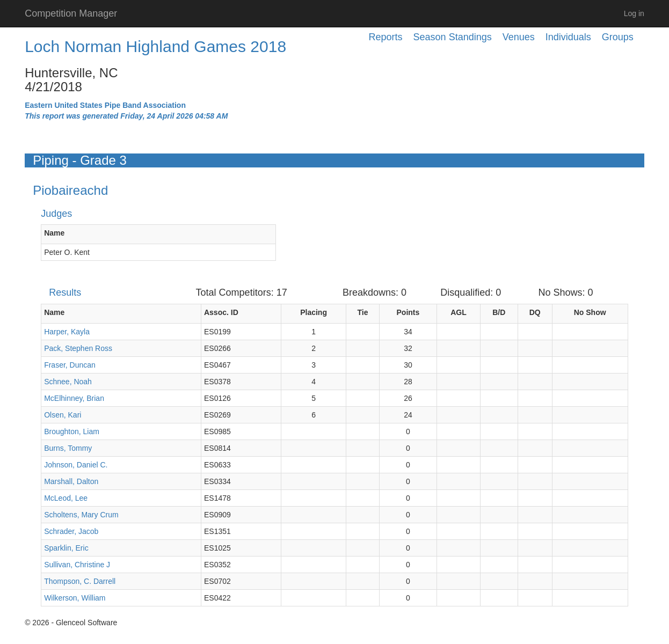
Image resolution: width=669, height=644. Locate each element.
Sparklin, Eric (66, 548)
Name (54, 233)
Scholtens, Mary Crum (81, 515)
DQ (535, 312)
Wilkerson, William (75, 598)
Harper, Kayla (67, 332)
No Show (590, 312)
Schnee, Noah (68, 382)
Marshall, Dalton (71, 481)
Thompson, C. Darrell (80, 581)
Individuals (568, 37)
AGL (459, 312)
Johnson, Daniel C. (76, 465)
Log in (634, 13)
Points (408, 312)
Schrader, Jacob (71, 531)
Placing (314, 312)
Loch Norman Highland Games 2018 (155, 46)
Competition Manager (71, 13)
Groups (618, 37)
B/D (499, 312)
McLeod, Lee (66, 498)
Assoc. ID (221, 312)
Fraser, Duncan (70, 365)
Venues (519, 37)
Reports (386, 37)
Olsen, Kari (63, 415)
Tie (363, 312)
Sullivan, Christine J (77, 565)
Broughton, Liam (72, 431)
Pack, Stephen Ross (78, 348)
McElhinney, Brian (74, 398)
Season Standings (453, 37)
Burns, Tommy (68, 448)
